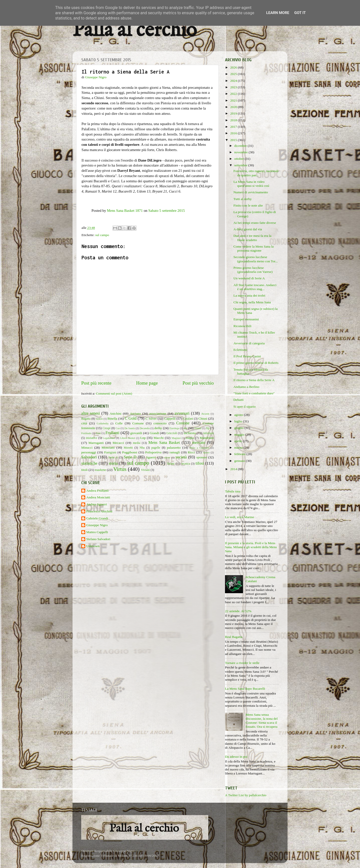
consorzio (160, 423)
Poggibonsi (130, 452)
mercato (199, 443)
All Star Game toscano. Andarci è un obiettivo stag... (255, 287)
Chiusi (203, 418)
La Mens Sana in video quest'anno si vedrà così (251, 184)
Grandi (154, 433)
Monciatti (108, 448)
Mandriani (207, 438)
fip (208, 428)
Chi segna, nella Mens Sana (252, 302)
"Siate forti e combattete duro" (254, 393)
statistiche (89, 463)
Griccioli (172, 433)
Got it (300, 13)
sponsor (201, 457)
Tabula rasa (233, 491)
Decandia (145, 428)
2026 (234, 67)
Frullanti (112, 433)
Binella (112, 418)
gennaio (240, 461)
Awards (205, 414)
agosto (239, 415)
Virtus (120, 469)
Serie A (113, 457)
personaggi (89, 452)
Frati (98, 433)
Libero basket (128, 438)
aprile (238, 441)
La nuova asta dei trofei (249, 295)
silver (167, 457)
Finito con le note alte (248, 205)
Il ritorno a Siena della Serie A (254, 380)
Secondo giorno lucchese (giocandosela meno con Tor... (256, 259)
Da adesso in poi (236, 757)
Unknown (93, 546)
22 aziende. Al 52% (238, 611)
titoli (84, 470)
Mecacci (118, 443)
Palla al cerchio (135, 31)
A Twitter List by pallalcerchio (246, 795)
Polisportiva (153, 452)
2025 (234, 74)
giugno (239, 428)
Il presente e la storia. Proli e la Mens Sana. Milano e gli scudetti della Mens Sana (251, 547)
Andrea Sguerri (97, 504)
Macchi (158, 438)
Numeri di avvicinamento (251, 192)
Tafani (171, 464)
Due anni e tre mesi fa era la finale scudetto (252, 238)
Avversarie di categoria (249, 343)
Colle (119, 423)
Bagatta (86, 419)
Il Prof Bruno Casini (247, 356)
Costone (183, 423)
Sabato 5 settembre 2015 (166, 211)
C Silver (151, 418)
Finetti (198, 428)
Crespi (106, 428)
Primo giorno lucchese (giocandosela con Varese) (253, 270)
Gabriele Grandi (97, 518)
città (84, 423)
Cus (118, 428)
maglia (190, 438)
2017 (234, 127)
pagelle (156, 448)
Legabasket (109, 438)
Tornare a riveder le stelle (242, 663)
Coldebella (103, 423)
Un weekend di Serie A (249, 278)
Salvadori (89, 457)
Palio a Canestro (199, 448)
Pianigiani (110, 452)
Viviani (145, 470)
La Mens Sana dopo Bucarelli (245, 689)
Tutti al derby (243, 199)
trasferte (100, 470)
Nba (142, 448)
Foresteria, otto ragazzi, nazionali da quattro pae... (256, 173)
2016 (234, 133)
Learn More (278, 13)
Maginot (176, 438)
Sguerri (151, 457)
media (136, 443)
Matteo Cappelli (97, 532)
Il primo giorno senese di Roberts (256, 363)
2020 (234, 107)
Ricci (191, 452)
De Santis (130, 428)
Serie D (130, 457)
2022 (234, 94)
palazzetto (174, 448)
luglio (239, 421)
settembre (241, 165)
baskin (99, 419)
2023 (234, 87)
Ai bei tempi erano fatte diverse (255, 223)
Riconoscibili (242, 326)
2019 (234, 113)
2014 (234, 469)
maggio (240, 435)
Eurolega (174, 428)
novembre (241, 152)
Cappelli (170, 418)
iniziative (91, 438)
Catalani (188, 419)
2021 (234, 100)
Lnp (143, 438)
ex (185, 428)
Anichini (116, 413)
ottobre (239, 159)
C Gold (131, 418)
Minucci (87, 448)
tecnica (186, 464)
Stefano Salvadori (98, 539)
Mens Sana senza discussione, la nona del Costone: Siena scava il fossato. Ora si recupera (261, 721)
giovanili (136, 433)
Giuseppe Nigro (97, 525)
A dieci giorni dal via (248, 229)
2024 (234, 81)
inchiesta (190, 433)
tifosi (200, 463)
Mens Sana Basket (164, 443)
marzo (239, 448)
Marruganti (96, 443)
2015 (234, 140)
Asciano (135, 413)
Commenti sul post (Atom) (114, 393)
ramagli (175, 452)
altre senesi (90, 413)
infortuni (209, 433)
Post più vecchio (198, 383)
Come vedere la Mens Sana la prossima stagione (254, 248)
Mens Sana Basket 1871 (125, 211)
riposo (206, 452)
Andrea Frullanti (97, 491)
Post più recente (96, 383)
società (181, 457)
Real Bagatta (234, 637)
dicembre (241, 146)
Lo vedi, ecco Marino (239, 517)
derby (158, 428)
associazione (158, 413)
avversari (182, 413)
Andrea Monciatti (98, 497)
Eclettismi (240, 350)
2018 (234, 120)
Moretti (128, 448)
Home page (147, 383)
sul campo (102, 235)
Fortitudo (86, 433)
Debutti (239, 400)
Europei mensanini (246, 319)
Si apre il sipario (245, 406)
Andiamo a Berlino (246, 387)
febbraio (240, 454)
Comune (138, 423)
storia (113, 463)
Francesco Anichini (99, 511)
